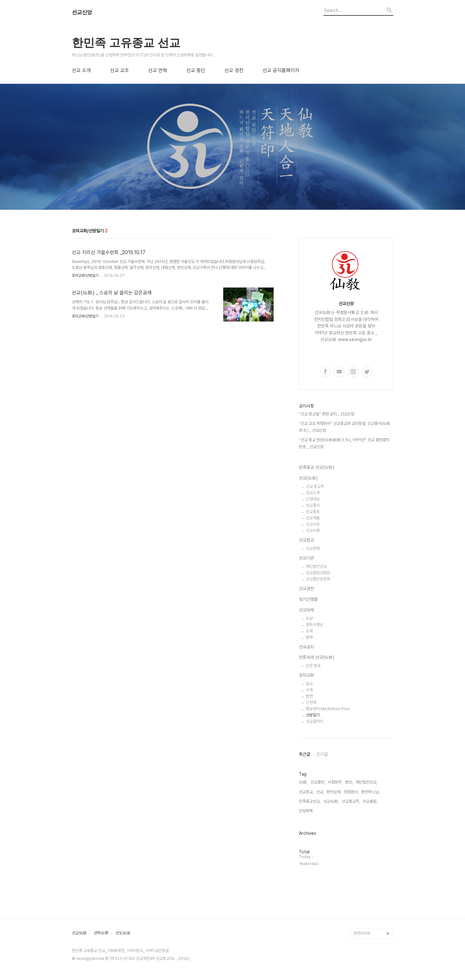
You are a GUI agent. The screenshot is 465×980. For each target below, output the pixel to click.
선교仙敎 (79, 933)
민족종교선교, (310, 801)
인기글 (322, 754)
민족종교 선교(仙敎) (317, 467)
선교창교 (306, 540)
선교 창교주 (315, 486)
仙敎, (303, 782)
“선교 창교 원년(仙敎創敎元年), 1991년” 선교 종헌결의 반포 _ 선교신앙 (344, 443)
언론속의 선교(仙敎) (317, 657)
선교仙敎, (331, 801)
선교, (320, 792)
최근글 (305, 754)
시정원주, (335, 782)
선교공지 (306, 647)
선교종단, (318, 782)
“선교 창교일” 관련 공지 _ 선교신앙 (327, 414)
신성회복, (306, 811)
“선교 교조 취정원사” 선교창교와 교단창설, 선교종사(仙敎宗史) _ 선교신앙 (345, 427)
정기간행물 (308, 599)
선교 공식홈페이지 (281, 71)
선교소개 (313, 493)
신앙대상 (313, 499)
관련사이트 (362, 933)
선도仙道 (123, 933)
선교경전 (306, 589)
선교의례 (306, 610)
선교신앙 (82, 13)
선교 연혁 (158, 71)
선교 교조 (119, 71)
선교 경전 (234, 71)
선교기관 (306, 558)
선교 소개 (81, 71)
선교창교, (306, 792)
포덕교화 (306, 675)
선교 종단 (196, 71)
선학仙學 (101, 933)
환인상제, (334, 792)
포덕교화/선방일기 (85, 276)
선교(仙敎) (308, 478)
